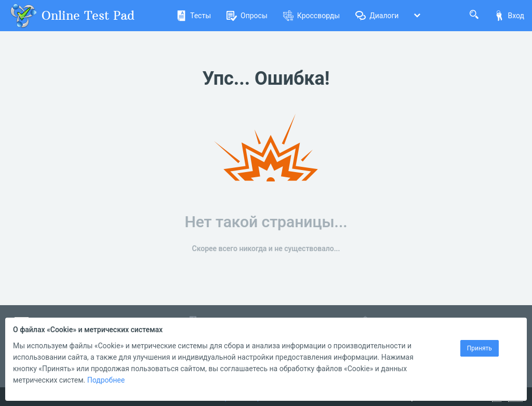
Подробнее (106, 380)
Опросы (247, 16)
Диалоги (377, 16)
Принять (480, 348)
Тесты (194, 16)
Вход (509, 16)
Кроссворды (311, 16)
